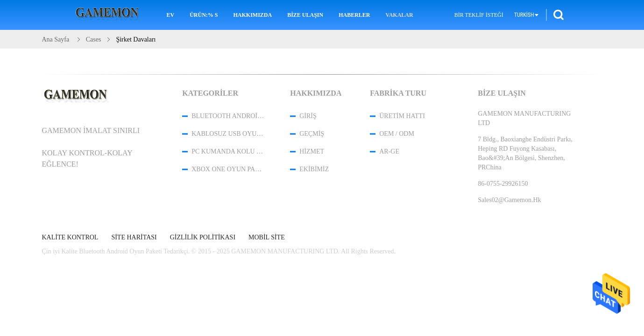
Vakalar (400, 15)
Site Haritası (134, 238)
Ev (170, 15)
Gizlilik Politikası (203, 238)
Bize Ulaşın (305, 15)
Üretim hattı (402, 116)
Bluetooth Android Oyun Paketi (228, 116)
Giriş (308, 116)
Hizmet (312, 151)
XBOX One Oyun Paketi (228, 169)
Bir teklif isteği (479, 15)
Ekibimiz (314, 169)
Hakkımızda (252, 15)
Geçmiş (312, 134)
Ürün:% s (204, 15)
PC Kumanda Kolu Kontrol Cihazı (228, 151)
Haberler (354, 15)
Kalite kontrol (70, 238)
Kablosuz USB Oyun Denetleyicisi (228, 134)
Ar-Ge (389, 151)
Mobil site (267, 238)
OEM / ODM (397, 134)
